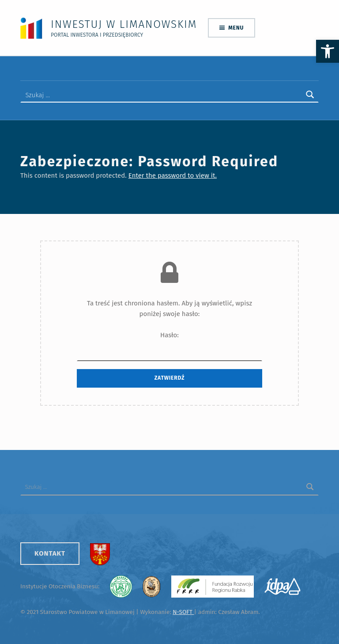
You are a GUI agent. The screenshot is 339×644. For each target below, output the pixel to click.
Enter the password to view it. (173, 175)
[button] (328, 51)
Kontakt (50, 553)
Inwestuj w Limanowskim (124, 24)
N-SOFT (183, 612)
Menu (236, 28)
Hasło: (169, 346)
